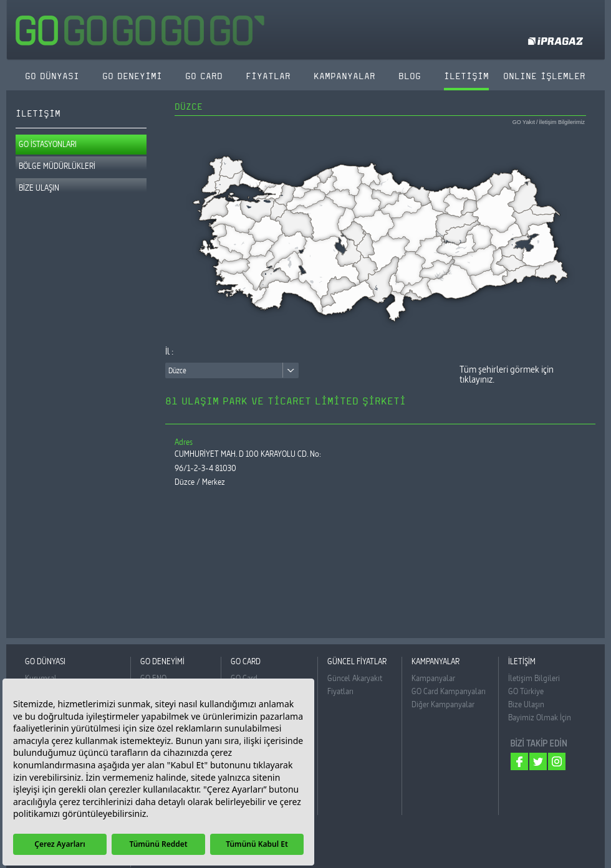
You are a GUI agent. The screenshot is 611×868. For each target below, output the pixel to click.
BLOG (410, 76)
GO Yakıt (524, 122)
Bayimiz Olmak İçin (540, 717)
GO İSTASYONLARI (48, 144)
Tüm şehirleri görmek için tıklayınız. (507, 374)
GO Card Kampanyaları (449, 691)
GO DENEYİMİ (132, 76)
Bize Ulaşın (526, 704)
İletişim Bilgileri (534, 678)
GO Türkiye (526, 691)
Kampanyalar (433, 678)
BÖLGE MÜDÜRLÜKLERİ (57, 166)
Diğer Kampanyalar (443, 704)
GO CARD (204, 76)
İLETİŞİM (466, 76)
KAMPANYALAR (344, 76)
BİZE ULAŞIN (39, 188)
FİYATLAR (268, 76)
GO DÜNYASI (52, 76)
